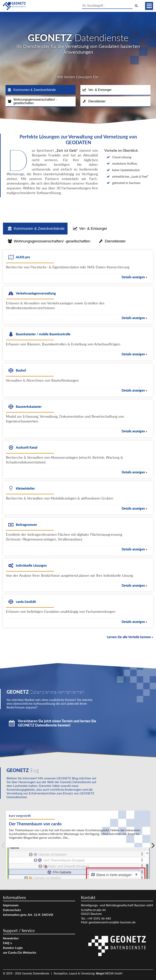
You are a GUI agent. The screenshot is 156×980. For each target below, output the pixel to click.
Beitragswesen (26, 525)
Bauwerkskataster (29, 407)
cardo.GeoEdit (26, 602)
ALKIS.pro (23, 257)
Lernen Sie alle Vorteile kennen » (130, 637)
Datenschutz (12, 910)
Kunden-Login (13, 948)
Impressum (11, 905)
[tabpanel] (78, 444)
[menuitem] (39, 905)
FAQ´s (7, 943)
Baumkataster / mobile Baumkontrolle (43, 334)
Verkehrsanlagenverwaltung (36, 293)
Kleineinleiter (25, 488)
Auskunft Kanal (27, 447)
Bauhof (21, 370)
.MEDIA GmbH (109, 973)
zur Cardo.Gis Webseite (20, 952)
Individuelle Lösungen (31, 565)
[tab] (41, 90)
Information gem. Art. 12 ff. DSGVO (28, 915)
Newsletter (11, 938)
